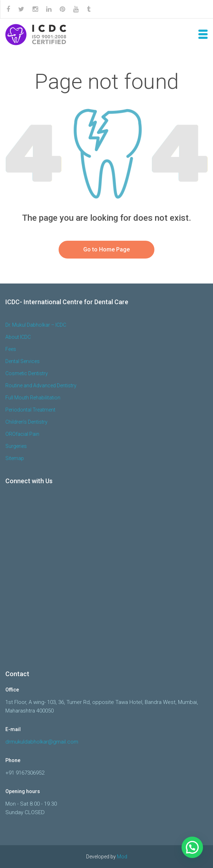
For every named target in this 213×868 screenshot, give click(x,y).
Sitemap (15, 458)
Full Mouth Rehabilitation (33, 398)
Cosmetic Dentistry (27, 373)
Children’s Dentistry (26, 422)
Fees (11, 349)
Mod (122, 857)
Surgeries (16, 446)
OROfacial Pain (22, 434)
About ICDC (18, 337)
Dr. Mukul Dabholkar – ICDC (36, 325)
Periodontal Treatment (30, 410)
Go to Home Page (106, 249)
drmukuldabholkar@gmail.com (42, 742)
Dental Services (23, 361)
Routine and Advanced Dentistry (41, 386)
